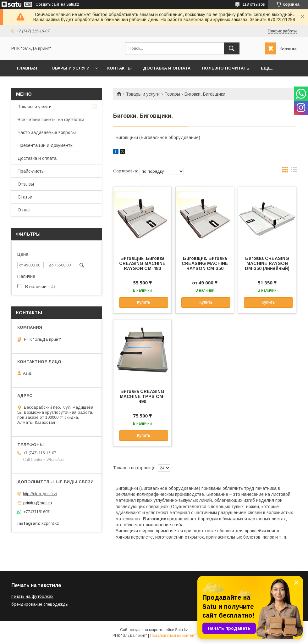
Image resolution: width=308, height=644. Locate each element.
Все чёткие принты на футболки (51, 120)
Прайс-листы (31, 171)
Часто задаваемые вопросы (47, 132)
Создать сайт (47, 4)
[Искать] (232, 48)
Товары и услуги (69, 68)
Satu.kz (181, 630)
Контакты (119, 68)
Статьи (25, 197)
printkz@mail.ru (38, 503)
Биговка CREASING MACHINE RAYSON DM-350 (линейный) (267, 263)
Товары (172, 94)
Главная (27, 68)
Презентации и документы (46, 145)
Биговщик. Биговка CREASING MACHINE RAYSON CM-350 (205, 263)
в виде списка (294, 171)
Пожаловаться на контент (173, 636)
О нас (24, 210)
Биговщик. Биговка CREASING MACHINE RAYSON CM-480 (142, 263)
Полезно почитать (226, 68)
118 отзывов (254, 4)
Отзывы (26, 184)
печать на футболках (32, 596)
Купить (144, 302)
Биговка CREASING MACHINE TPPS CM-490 (142, 396)
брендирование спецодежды (40, 604)
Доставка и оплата (167, 68)
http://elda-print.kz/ (40, 494)
